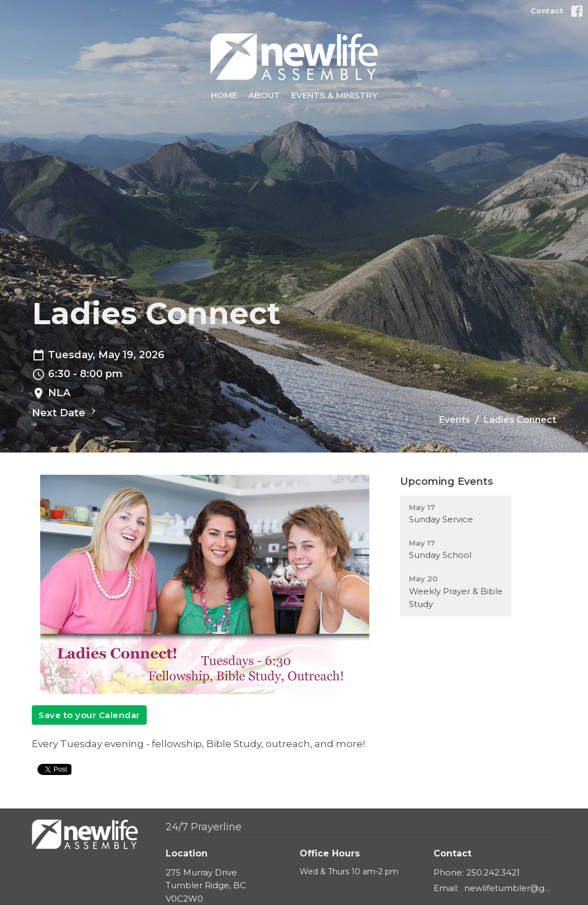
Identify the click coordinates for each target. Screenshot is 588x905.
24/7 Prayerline (204, 827)
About (264, 95)
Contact (547, 11)
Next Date (65, 412)
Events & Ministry (334, 95)
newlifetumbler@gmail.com (510, 888)
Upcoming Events (447, 482)
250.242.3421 (493, 872)
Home (224, 95)
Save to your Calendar (89, 715)
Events (455, 420)
